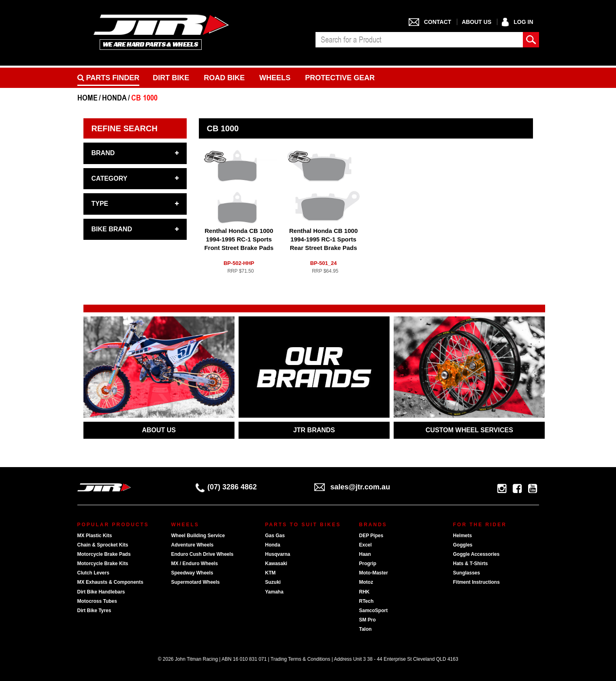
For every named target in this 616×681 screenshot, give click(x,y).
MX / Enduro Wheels (195, 564)
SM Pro (368, 620)
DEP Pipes (371, 536)
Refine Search (125, 128)
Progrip (368, 564)
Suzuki (273, 582)
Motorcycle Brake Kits (103, 564)
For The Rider (480, 525)
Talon (366, 629)
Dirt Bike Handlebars (101, 592)
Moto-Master (374, 573)
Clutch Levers (93, 573)
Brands (373, 525)
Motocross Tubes (97, 601)
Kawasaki (276, 564)
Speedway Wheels (192, 573)
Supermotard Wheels (196, 582)
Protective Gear (340, 78)
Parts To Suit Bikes (303, 525)
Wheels (275, 78)
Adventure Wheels (193, 545)
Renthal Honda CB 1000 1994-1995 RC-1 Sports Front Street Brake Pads (239, 239)
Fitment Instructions (476, 582)
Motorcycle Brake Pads (104, 554)
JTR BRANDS (314, 430)
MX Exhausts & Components (110, 582)
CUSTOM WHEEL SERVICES (469, 430)
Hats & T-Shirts (471, 564)
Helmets (463, 536)
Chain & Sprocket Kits (103, 545)
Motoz (366, 582)
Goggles (463, 545)
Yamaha (274, 592)
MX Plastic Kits (95, 536)
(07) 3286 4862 (226, 487)
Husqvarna (278, 554)
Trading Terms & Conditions (300, 659)
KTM (271, 573)
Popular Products (113, 525)
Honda (273, 545)
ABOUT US (159, 430)
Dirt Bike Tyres (94, 611)
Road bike (224, 78)
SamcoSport (374, 611)
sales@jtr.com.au (352, 487)
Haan (365, 554)
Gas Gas (275, 536)
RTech (367, 601)
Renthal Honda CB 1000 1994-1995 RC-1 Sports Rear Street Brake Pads (323, 239)
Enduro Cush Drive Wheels (202, 554)
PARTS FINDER (109, 78)
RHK (364, 592)
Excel (366, 545)
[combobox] (419, 40)
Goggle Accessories (476, 554)
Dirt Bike (171, 78)
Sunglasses (467, 573)
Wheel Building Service (198, 536)
